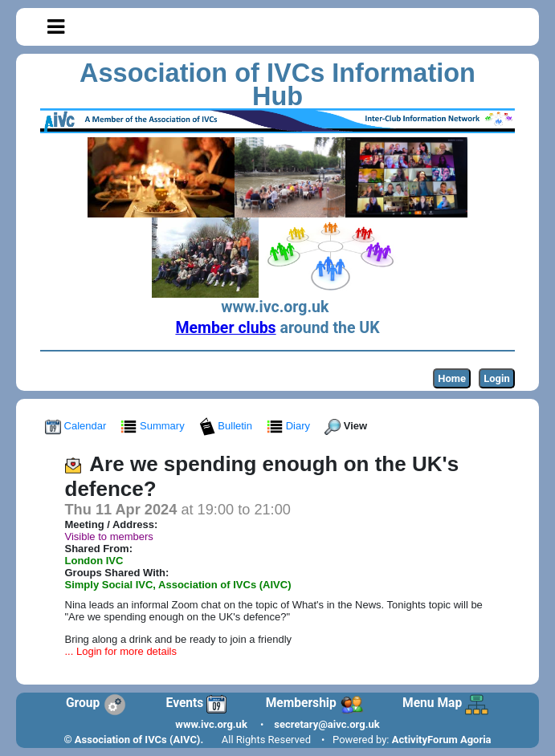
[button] (56, 27)
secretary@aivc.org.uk (326, 724)
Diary (290, 426)
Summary (154, 426)
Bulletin (227, 426)
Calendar (77, 426)
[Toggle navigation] (56, 27)
